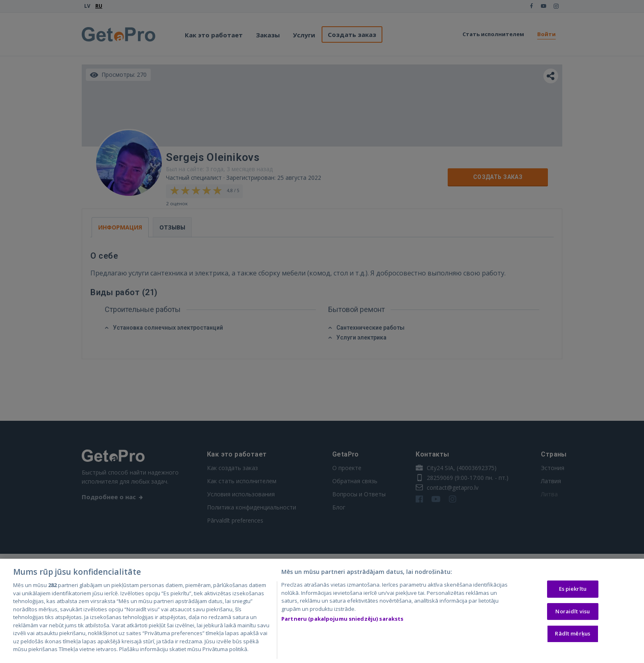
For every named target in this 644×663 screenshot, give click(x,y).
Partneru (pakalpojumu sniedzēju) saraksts (342, 620)
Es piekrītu (573, 590)
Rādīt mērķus (573, 635)
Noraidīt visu (573, 613)
